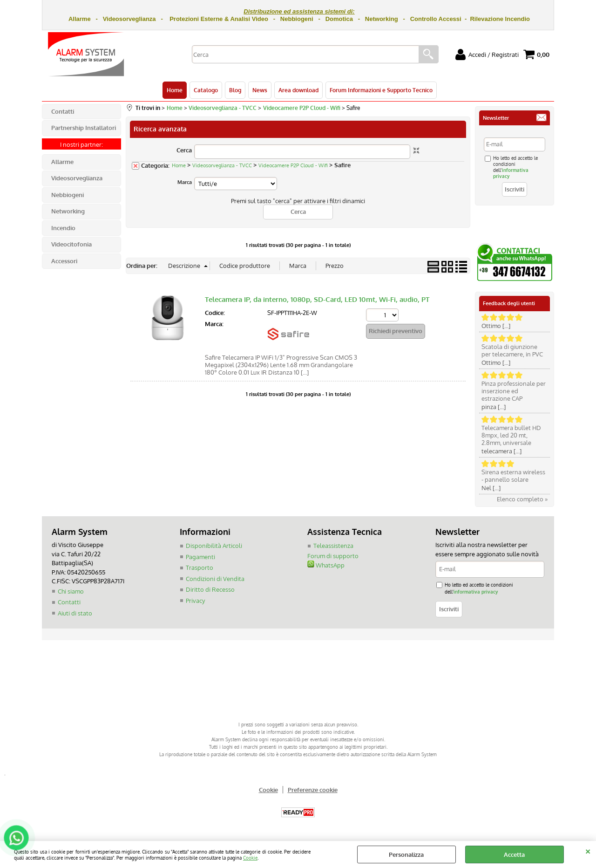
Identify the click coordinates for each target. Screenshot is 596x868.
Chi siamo (71, 591)
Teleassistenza (333, 546)
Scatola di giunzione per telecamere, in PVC (512, 350)
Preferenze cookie (313, 790)
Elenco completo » (522, 499)
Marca (185, 182)
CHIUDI (588, 850)
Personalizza (406, 854)
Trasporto (200, 567)
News (260, 90)
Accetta (514, 854)
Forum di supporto (333, 556)
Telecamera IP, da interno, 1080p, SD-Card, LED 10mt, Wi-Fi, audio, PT (317, 299)
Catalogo (206, 90)
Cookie (250, 858)
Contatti (69, 602)
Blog (235, 90)
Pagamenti (200, 557)
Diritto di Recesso (210, 589)
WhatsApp (326, 565)
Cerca (184, 150)
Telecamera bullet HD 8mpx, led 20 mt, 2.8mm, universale (511, 435)
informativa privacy (476, 591)
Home (175, 90)
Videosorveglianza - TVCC (222, 165)
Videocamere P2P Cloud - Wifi (293, 165)
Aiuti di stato (75, 613)
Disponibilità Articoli (214, 546)
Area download (298, 90)
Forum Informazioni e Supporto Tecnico (381, 90)
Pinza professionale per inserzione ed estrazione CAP (514, 391)
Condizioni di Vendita (215, 579)
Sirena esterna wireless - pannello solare (513, 476)
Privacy (195, 601)
